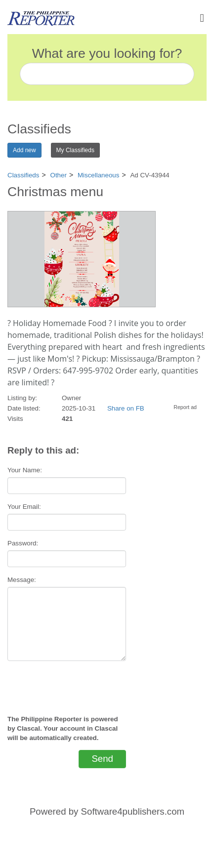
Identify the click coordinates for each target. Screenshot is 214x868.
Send (102, 759)
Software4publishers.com (133, 811)
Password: (23, 543)
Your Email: (24, 507)
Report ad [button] (185, 407)
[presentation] (67, 684)
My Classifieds (75, 150)
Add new (24, 150)
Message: (22, 580)
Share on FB (126, 408)
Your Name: (25, 470)
